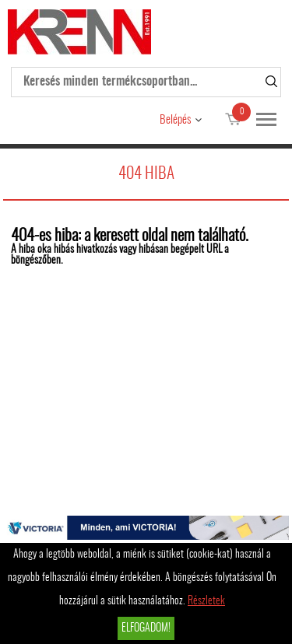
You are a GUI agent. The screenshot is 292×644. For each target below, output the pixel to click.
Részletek (206, 601)
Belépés (175, 120)
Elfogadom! (146, 628)
